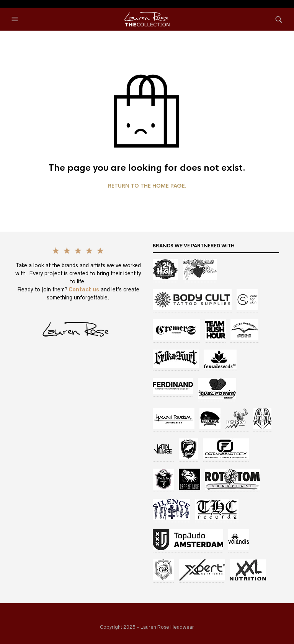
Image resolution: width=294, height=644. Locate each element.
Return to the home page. (147, 186)
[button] (16, 19)
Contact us (85, 289)
